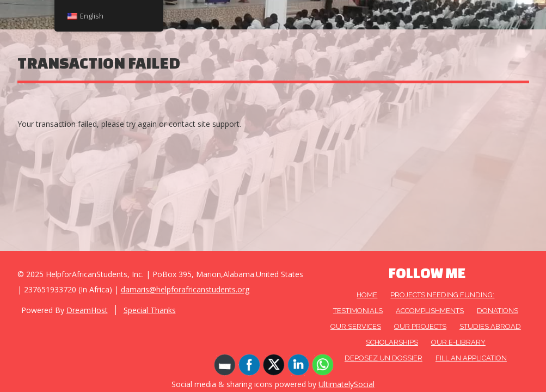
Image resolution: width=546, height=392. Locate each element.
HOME (367, 295)
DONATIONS (498, 311)
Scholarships (392, 342)
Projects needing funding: (442, 295)
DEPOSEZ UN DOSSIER (384, 358)
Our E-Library (458, 342)
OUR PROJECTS (420, 326)
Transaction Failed (99, 63)
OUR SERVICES (356, 326)
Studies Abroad (490, 326)
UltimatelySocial (346, 384)
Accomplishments (430, 311)
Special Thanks (150, 310)
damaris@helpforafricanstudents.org (185, 289)
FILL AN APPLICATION (471, 358)
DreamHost (87, 310)
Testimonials (358, 311)
